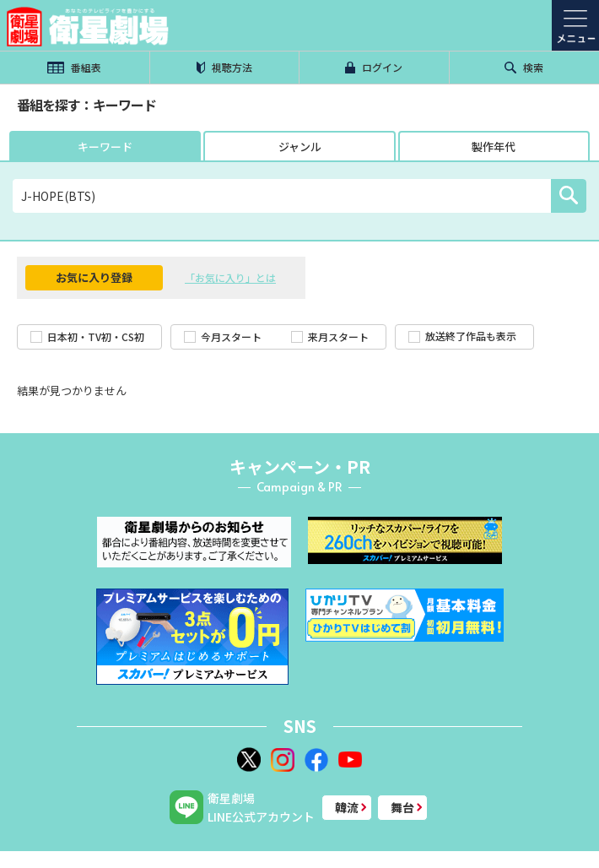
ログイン (374, 67)
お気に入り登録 (94, 277)
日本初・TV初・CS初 (87, 336)
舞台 (402, 807)
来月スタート (330, 336)
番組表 (74, 67)
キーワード (105, 146)
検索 (524, 67)
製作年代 (494, 146)
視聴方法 (224, 67)
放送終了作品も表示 (462, 336)
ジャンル (300, 146)
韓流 (347, 807)
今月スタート (223, 336)
